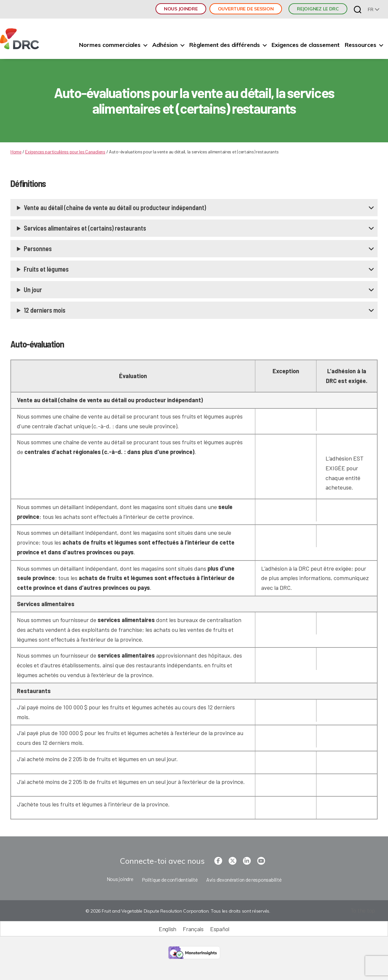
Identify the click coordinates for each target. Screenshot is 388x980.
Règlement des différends (225, 45)
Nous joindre (181, 9)
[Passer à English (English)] (167, 929)
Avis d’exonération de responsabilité (244, 880)
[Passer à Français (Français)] (193, 929)
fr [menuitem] (370, 9)
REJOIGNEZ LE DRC (318, 9)
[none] (374, 9)
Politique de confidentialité (170, 880)
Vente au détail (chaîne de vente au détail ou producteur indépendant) (115, 207)
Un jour (33, 290)
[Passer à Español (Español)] (220, 929)
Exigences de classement (306, 45)
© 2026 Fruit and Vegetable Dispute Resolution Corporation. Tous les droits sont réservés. (178, 911)
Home (16, 152)
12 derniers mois (45, 310)
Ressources (361, 45)
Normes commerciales (110, 45)
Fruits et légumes (46, 269)
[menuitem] (374, 9)
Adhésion (165, 45)
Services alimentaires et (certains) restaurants (85, 228)
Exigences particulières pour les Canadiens (65, 152)
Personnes (38, 249)
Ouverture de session (246, 9)
